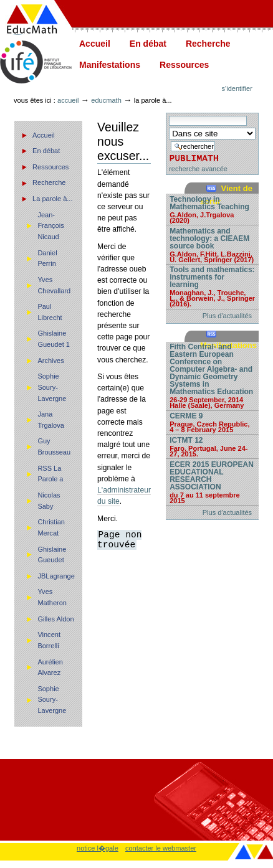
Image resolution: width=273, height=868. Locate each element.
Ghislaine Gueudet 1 (54, 339)
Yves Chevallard (54, 285)
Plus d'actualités (227, 316)
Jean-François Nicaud (50, 226)
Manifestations (110, 65)
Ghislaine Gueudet (52, 555)
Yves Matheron (52, 597)
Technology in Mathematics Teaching (212, 209)
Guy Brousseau (54, 446)
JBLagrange (56, 576)
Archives (50, 361)
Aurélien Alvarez (50, 668)
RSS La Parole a (50, 474)
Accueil (95, 44)
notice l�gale (98, 848)
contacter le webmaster (161, 848)
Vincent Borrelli (49, 640)
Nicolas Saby (49, 501)
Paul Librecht (50, 312)
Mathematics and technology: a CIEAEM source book (212, 245)
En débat (148, 44)
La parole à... (52, 199)
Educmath (106, 100)
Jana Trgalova (51, 420)
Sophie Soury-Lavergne (52, 387)
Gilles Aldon (55, 619)
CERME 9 (212, 422)
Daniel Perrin (47, 258)
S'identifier (237, 88)
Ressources (184, 65)
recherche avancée (198, 169)
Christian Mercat (51, 527)
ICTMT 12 (212, 446)
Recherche (208, 44)
